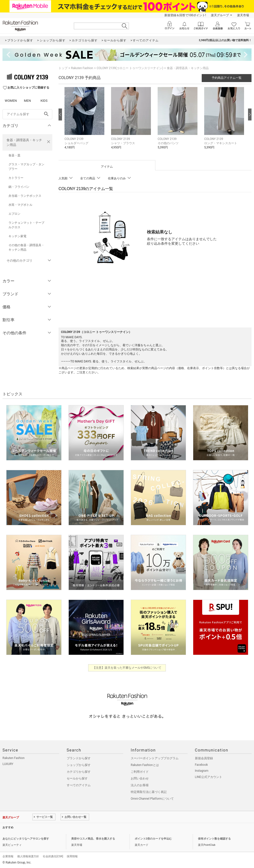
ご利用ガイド (140, 772)
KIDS (44, 101)
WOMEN (11, 101)
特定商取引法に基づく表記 (149, 792)
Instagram (202, 771)
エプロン (14, 214)
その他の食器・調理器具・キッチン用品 (26, 247)
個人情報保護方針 (28, 856)
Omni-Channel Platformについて (152, 799)
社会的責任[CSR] (53, 856)
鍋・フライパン (19, 187)
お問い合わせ (140, 778)
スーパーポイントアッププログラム (155, 758)
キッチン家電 (17, 236)
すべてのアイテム (79, 785)
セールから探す (77, 778)
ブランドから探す (79, 758)
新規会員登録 (204, 758)
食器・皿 (14, 155)
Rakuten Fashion (82, 68)
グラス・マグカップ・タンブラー (26, 167)
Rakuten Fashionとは (145, 765)
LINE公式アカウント (209, 777)
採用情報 (72, 856)
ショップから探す (79, 765)
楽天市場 (243, 15)
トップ (63, 68)
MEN (27, 101)
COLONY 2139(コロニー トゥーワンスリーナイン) (130, 68)
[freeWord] (27, 114)
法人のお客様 (140, 785)
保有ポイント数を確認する (214, 839)
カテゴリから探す (79, 772)
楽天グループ (220, 15)
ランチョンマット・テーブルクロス (26, 225)
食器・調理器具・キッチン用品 (24, 142)
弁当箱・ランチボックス (25, 196)
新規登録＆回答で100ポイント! (185, 15)
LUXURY (8, 764)
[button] (85, 122)
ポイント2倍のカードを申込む (153, 839)
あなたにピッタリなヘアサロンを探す (26, 839)
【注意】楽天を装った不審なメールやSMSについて (127, 668)
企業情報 (8, 856)
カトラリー (16, 178)
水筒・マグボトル (20, 205)
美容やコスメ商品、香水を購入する (93, 839)
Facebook (201, 765)
